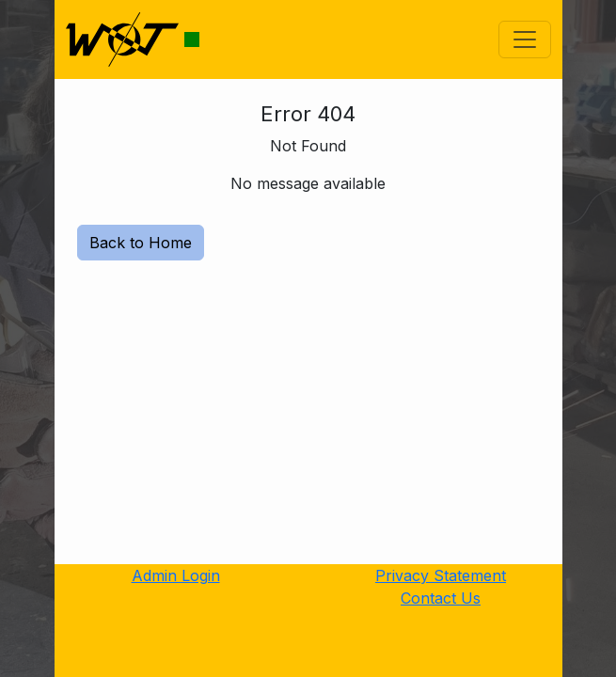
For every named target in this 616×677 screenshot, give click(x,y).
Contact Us (441, 598)
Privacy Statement (441, 575)
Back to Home (141, 243)
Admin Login (176, 575)
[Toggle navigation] (525, 39)
